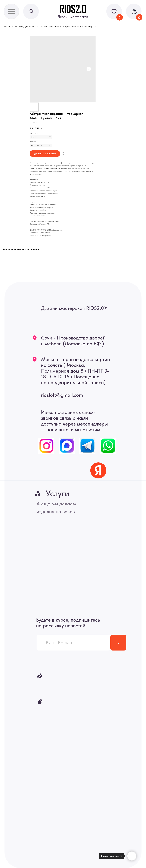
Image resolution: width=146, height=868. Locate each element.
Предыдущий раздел (25, 26)
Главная (7, 26)
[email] (74, 643)
